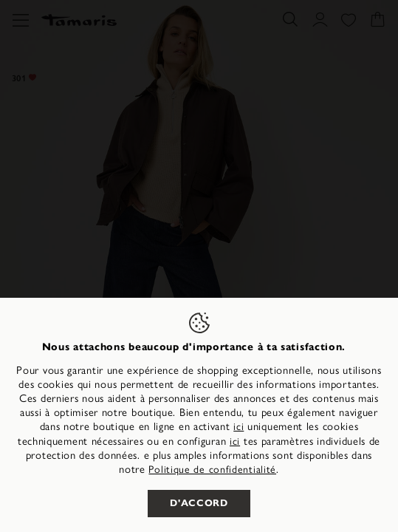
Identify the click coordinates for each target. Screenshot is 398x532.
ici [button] (235, 440)
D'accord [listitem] (199, 503)
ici (239, 426)
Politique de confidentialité (212, 468)
